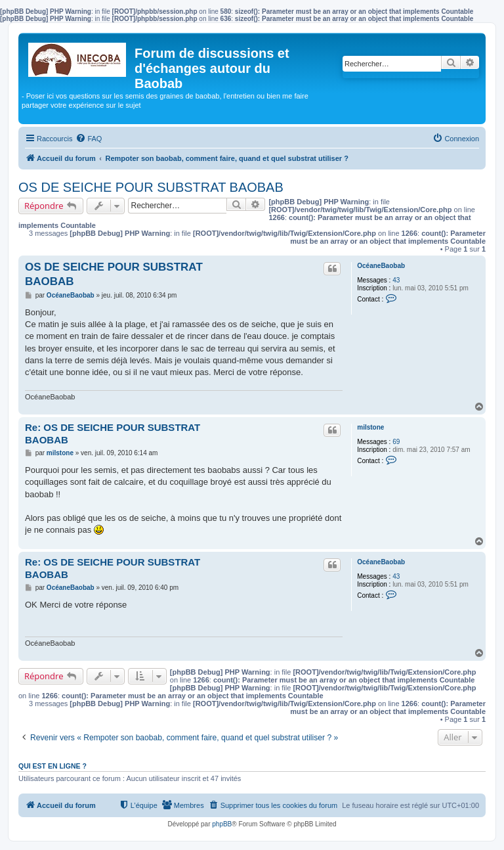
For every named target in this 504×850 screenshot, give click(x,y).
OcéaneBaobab (381, 266)
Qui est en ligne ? (52, 766)
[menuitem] (89, 139)
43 (396, 280)
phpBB (222, 824)
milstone (370, 427)
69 (396, 442)
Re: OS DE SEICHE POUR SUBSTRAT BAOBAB (113, 434)
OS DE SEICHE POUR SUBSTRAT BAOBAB (151, 187)
